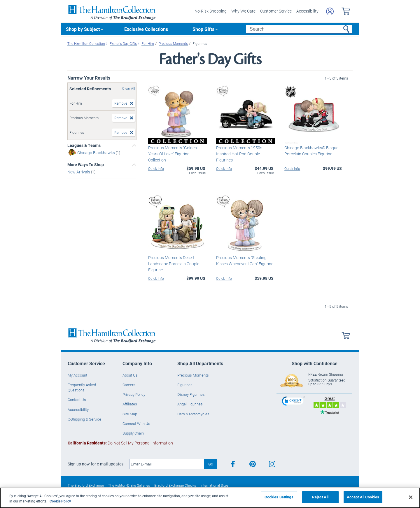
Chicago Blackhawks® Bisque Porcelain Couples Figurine (311, 151)
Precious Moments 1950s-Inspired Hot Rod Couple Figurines (240, 154)
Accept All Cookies (363, 497)
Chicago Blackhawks (97, 153)
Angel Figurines (190, 404)
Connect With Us (136, 423)
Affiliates (130, 404)
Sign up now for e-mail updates (96, 464)
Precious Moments (193, 375)
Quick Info (156, 168)
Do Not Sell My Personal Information (120, 443)
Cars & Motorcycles (193, 414)
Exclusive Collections (146, 29)
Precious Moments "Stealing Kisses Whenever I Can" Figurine (245, 261)
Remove (121, 103)
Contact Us (77, 400)
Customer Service (276, 11)
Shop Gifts (203, 29)
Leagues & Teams (84, 145)
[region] (210, 498)
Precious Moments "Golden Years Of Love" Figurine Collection (173, 154)
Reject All (320, 497)
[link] (293, 402)
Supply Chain (133, 433)
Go (211, 464)
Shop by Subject (83, 29)
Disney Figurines (191, 394)
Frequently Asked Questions (82, 387)
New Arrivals (79, 172)
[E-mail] (167, 464)
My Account (77, 375)
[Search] (299, 29)
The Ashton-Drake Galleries (129, 485)
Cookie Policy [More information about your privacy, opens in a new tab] (60, 501)
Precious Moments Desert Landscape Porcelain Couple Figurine (174, 264)
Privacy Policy (134, 394)
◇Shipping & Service (84, 419)
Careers (129, 385)
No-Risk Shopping (211, 11)
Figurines (185, 385)
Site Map (130, 414)
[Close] (411, 497)
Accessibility (307, 11)
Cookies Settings (279, 497)
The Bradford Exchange (86, 485)
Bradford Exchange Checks (175, 485)
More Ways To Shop (86, 165)
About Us (130, 375)
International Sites (214, 485)
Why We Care (243, 11)
